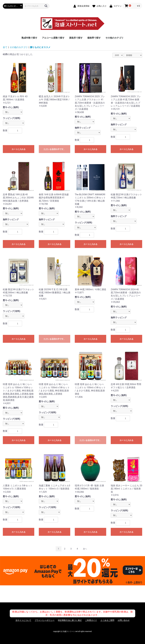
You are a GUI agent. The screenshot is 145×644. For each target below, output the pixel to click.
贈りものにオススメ (40, 47)
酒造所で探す (76, 38)
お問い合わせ (124, 620)
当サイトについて (23, 620)
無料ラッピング (83, 128)
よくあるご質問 (107, 620)
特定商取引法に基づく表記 (70, 620)
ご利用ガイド (91, 620)
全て (5, 47)
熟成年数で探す (29, 38)
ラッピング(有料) (12, 118)
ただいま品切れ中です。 (55, 149)
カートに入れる (19, 149)
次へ (85, 549)
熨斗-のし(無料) (11, 107)
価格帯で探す (94, 38)
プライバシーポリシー (45, 620)
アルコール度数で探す (53, 38)
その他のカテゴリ (114, 38)
